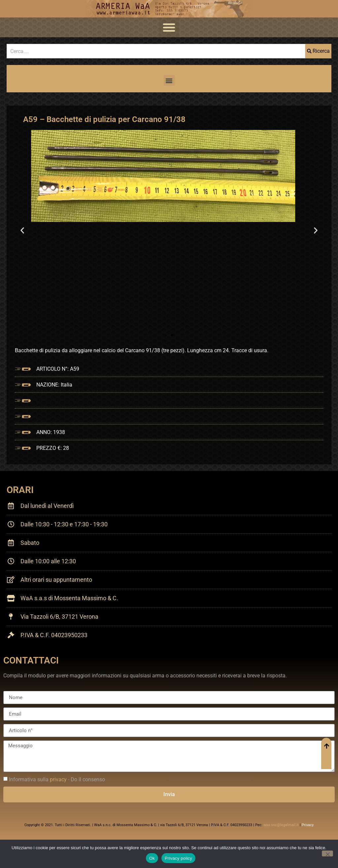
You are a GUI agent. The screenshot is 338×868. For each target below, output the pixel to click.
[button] (169, 27)
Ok (152, 858)
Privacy (308, 825)
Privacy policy (178, 858)
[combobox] (156, 51)
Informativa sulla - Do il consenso (57, 779)
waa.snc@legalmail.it (281, 825)
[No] (327, 853)
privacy (58, 779)
